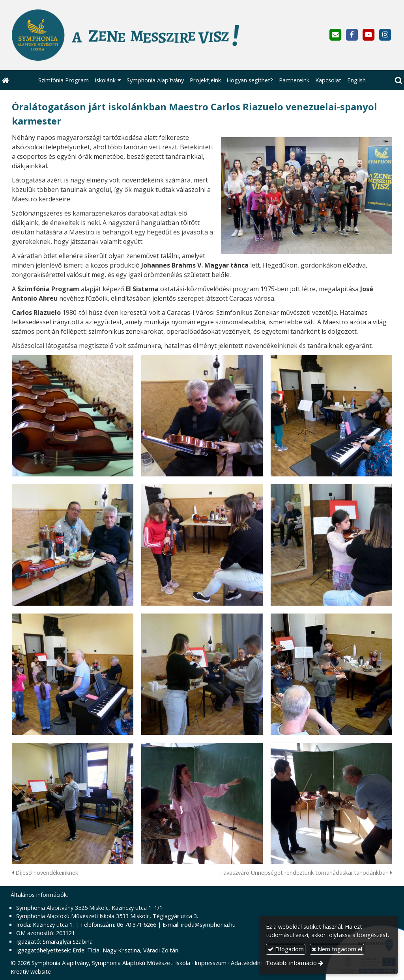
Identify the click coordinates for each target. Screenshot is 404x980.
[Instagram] (385, 35)
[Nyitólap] (133, 35)
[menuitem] (64, 80)
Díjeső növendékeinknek (45, 873)
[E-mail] (335, 35)
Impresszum (210, 963)
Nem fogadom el (337, 949)
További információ (291, 963)
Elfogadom (286, 949)
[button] (398, 80)
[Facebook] (352, 35)
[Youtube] (369, 35)
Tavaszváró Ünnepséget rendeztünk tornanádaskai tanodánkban (306, 873)
